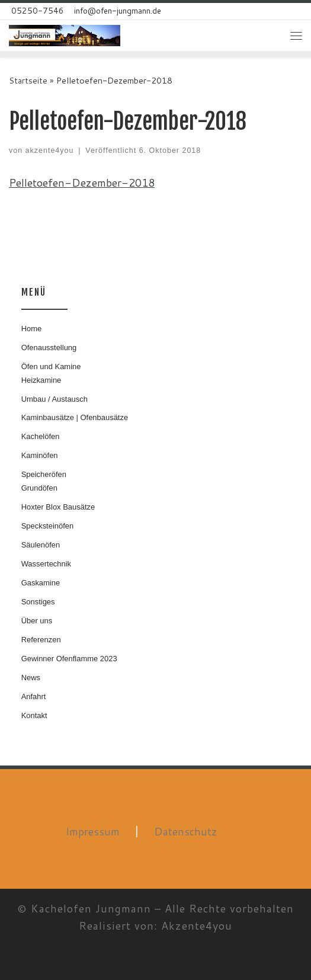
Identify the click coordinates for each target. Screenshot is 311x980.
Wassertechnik (46, 564)
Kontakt (34, 715)
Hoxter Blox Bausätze (58, 507)
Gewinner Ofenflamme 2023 (69, 659)
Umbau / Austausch (54, 399)
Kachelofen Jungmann (91, 908)
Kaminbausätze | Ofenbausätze (75, 417)
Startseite (28, 80)
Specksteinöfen (48, 526)
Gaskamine (41, 583)
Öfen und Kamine (51, 366)
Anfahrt (34, 696)
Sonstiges (38, 602)
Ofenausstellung (49, 348)
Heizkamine (41, 380)
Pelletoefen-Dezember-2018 (82, 182)
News (31, 678)
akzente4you (50, 150)
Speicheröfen (44, 474)
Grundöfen (39, 488)
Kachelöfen (41, 436)
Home (32, 329)
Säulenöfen (41, 545)
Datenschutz (186, 831)
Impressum (93, 831)
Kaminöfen (40, 455)
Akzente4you (197, 925)
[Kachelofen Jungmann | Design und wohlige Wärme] (65, 35)
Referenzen (41, 640)
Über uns (37, 621)
